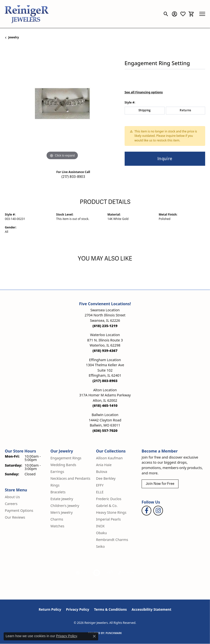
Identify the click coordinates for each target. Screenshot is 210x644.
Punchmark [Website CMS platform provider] (114, 633)
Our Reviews (15, 517)
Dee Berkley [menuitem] (106, 478)
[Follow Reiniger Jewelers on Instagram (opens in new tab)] (158, 511)
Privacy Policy (77, 609)
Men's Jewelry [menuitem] (62, 512)
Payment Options (19, 510)
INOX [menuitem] (100, 526)
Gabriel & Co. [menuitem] (107, 506)
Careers (11, 504)
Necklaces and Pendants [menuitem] (70, 478)
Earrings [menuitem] (57, 472)
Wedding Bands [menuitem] (63, 465)
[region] (62, 104)
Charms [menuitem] (57, 519)
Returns (185, 110)
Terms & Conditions (110, 609)
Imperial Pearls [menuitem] (108, 519)
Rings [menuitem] (55, 485)
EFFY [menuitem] (100, 485)
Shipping (145, 110)
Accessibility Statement (152, 609)
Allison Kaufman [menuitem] (109, 458)
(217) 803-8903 (73, 177)
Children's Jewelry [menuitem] (65, 506)
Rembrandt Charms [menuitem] (112, 540)
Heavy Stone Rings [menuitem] (111, 512)
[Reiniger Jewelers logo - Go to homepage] (27, 14)
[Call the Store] (105, 326)
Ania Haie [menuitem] (104, 465)
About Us (12, 497)
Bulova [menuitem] (102, 472)
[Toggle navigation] (202, 14)
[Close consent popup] (94, 636)
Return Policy (50, 609)
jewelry (14, 37)
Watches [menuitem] (57, 526)
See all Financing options (144, 92)
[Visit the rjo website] (110, 573)
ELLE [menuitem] (100, 492)
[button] (166, 14)
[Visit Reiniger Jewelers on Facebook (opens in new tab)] (146, 511)
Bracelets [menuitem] (58, 492)
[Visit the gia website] (81, 573)
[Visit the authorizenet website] (97, 573)
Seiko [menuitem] (100, 546)
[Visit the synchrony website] (126, 573)
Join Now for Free (160, 484)
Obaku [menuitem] (101, 533)
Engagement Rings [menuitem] (66, 458)
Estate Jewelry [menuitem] (62, 499)
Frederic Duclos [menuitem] (109, 499)
